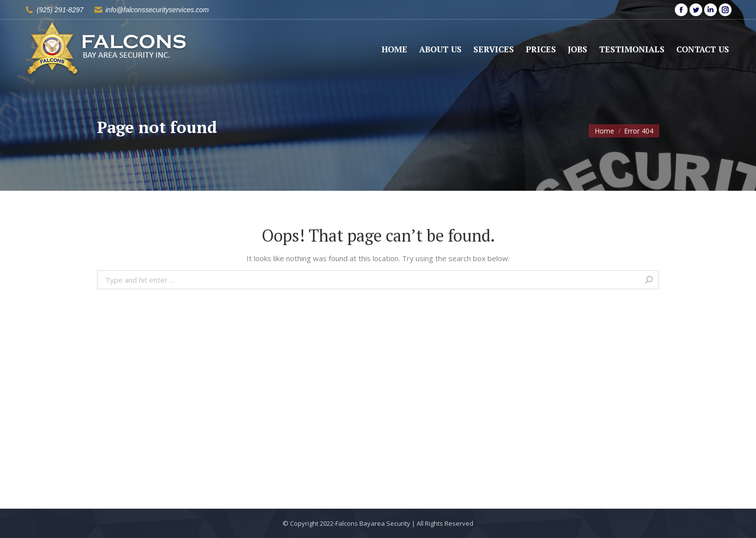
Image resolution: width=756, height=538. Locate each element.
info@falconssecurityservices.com (157, 10)
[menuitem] (394, 49)
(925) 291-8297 (60, 10)
